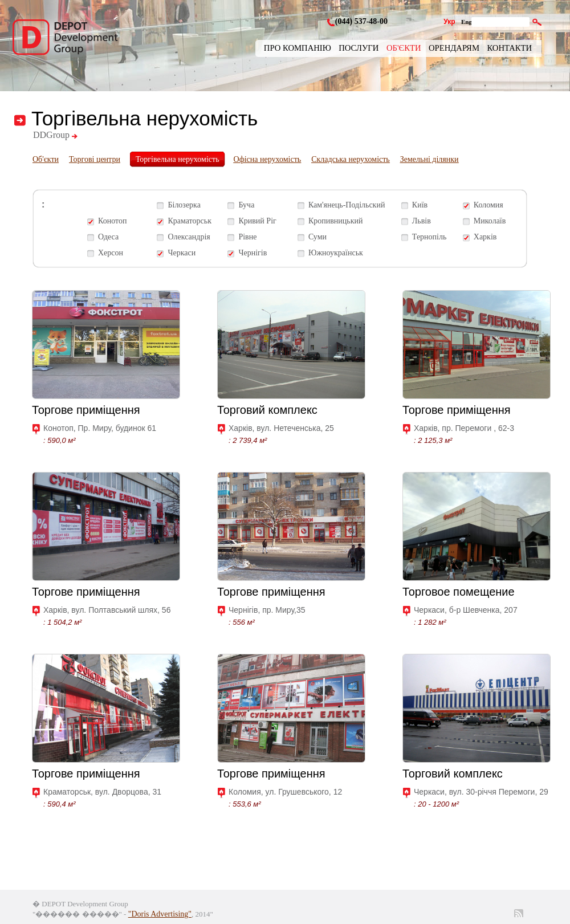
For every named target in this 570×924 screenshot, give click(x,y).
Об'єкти (404, 48)
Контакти (509, 48)
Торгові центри (95, 159)
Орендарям (454, 48)
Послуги (359, 48)
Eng (467, 22)
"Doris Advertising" (160, 914)
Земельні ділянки (429, 159)
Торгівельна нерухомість (178, 159)
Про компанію (298, 48)
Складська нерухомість (351, 159)
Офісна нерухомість (268, 159)
